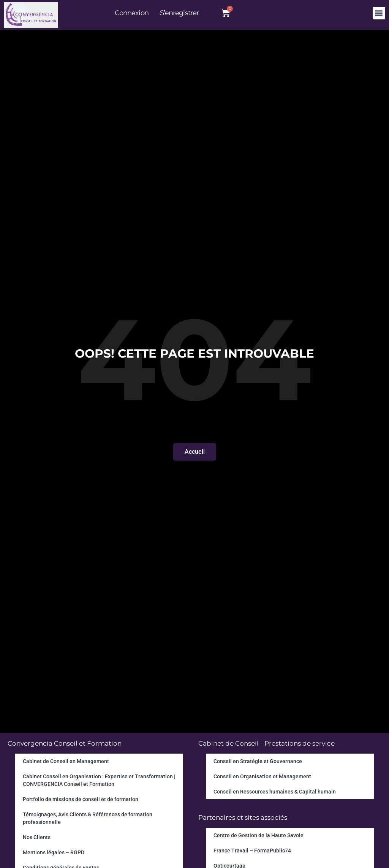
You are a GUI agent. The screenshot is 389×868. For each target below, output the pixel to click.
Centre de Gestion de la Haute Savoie (259, 835)
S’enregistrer (179, 13)
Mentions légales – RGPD (54, 852)
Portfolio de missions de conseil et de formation (81, 799)
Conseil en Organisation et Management (262, 776)
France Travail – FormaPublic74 (252, 851)
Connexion (132, 13)
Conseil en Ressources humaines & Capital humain (275, 792)
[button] (379, 13)
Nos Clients (37, 837)
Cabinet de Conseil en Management (66, 761)
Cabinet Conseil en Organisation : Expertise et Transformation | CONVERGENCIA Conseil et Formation (99, 780)
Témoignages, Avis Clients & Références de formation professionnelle (88, 818)
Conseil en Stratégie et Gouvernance (258, 761)
